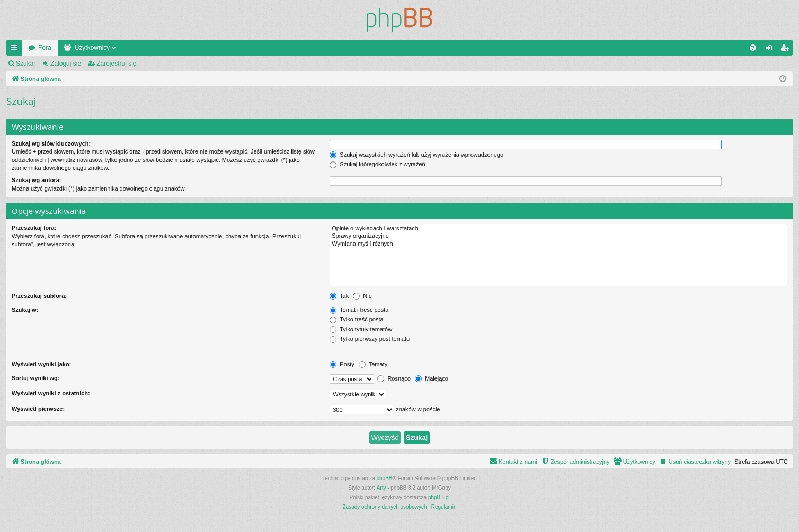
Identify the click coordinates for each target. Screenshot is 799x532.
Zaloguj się (66, 64)
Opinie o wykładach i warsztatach (558, 229)
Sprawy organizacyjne (558, 236)
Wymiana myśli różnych (558, 244)
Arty (381, 488)
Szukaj (25, 64)
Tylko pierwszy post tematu (370, 339)
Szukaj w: (25, 310)
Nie (362, 296)
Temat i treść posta (359, 310)
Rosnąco (394, 378)
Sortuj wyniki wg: (35, 378)
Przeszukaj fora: (34, 228)
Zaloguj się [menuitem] (771, 50)
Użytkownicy (92, 48)
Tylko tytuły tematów (361, 329)
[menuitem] (753, 48)
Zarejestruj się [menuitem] (787, 50)
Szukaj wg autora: (37, 180)
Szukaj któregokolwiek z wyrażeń (377, 164)
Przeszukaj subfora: (39, 296)
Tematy (373, 364)
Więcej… (16, 50)
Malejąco (432, 378)
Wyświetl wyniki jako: (41, 364)
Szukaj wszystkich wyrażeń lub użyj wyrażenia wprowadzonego (416, 155)
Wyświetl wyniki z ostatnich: (51, 393)
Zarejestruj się (116, 64)
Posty (342, 364)
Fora (45, 48)
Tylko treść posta (356, 319)
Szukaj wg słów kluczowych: (51, 143)
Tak (339, 296)
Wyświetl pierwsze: (38, 409)
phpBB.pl (439, 497)
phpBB (385, 478)
